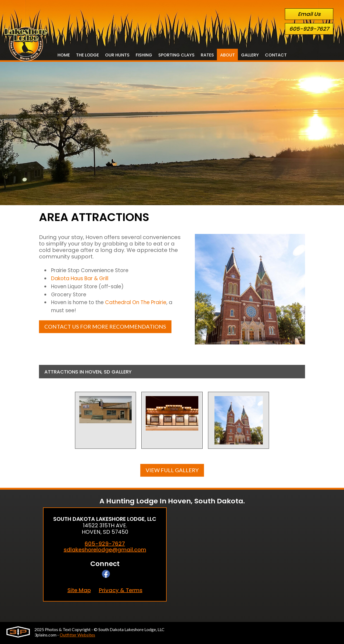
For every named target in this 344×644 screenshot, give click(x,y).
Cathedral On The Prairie (143, 305)
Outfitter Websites (77, 635)
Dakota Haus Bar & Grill (83, 279)
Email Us (309, 14)
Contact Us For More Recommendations (105, 330)
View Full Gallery (172, 470)
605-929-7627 (309, 29)
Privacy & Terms (121, 590)
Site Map (79, 590)
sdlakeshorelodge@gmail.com (105, 549)
